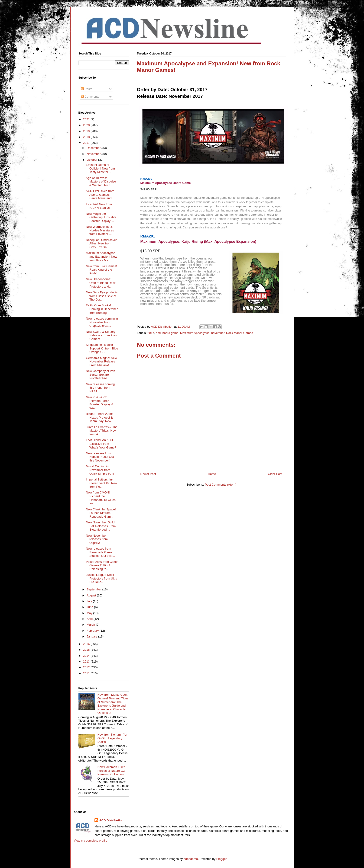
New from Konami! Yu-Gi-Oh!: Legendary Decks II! (113, 738)
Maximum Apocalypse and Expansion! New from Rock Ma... (101, 256)
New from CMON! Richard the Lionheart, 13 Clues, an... (101, 498)
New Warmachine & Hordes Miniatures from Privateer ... (100, 230)
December (94, 148)
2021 (87, 119)
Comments (90, 97)
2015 (87, 650)
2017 (151, 333)
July (90, 601)
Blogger (221, 859)
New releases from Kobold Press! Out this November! (100, 457)
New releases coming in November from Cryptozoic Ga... (102, 322)
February (93, 631)
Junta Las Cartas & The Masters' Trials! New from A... (102, 431)
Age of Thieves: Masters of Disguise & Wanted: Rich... (101, 182)
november (218, 333)
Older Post (275, 474)
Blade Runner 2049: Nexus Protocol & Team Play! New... (100, 417)
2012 (87, 667)
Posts (87, 89)
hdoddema (191, 859)
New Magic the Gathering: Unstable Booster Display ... (101, 217)
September (94, 589)
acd (158, 333)
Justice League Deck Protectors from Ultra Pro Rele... (102, 578)
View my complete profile (91, 841)
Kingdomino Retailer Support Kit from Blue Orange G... (102, 348)
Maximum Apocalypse (195, 333)
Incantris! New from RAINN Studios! (99, 206)
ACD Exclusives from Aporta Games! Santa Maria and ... (100, 195)
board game (170, 333)
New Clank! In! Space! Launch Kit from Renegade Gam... (101, 513)
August (92, 595)
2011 (87, 673)
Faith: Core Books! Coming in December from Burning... (102, 309)
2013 (87, 661)
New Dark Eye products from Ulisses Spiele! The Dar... (102, 296)
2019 (87, 131)
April (90, 619)
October (92, 160)
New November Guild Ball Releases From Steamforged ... (101, 526)
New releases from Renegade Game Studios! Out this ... (100, 552)
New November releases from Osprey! (97, 539)
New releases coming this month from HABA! (100, 388)
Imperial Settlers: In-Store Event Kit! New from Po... (102, 483)
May (90, 613)
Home (212, 474)
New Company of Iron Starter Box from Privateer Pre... (101, 375)
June (90, 607)
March (91, 625)
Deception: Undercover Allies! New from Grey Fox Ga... (101, 243)
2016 (87, 644)
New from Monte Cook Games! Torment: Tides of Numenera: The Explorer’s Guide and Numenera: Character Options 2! (113, 704)
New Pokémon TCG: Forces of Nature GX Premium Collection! (111, 771)
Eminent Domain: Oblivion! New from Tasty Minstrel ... (100, 168)
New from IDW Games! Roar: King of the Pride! (101, 270)
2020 (87, 125)
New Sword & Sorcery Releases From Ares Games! (101, 335)
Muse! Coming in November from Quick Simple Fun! (100, 470)
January (92, 636)
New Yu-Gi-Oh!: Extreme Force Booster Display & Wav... (100, 403)
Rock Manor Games (240, 333)
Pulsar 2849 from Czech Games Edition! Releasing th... (102, 565)
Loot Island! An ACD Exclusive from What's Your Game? (101, 444)
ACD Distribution (111, 820)
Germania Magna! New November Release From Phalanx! (101, 362)
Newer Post (148, 474)
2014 (87, 656)
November (94, 154)
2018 (87, 137)
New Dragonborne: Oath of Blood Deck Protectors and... (101, 283)
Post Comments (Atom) (220, 485)
